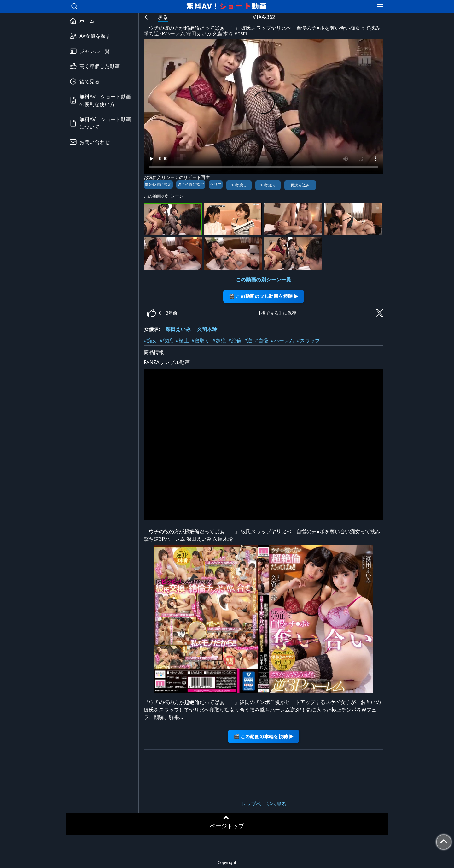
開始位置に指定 (158, 184)
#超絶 (219, 340)
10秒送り (268, 185)
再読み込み (300, 185)
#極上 (182, 340)
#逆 (248, 340)
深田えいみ (178, 329)
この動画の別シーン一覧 (264, 280)
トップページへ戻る (264, 804)
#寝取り (201, 340)
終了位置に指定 (191, 184)
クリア (216, 184)
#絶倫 (235, 340)
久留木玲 (207, 329)
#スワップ (308, 340)
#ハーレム (282, 340)
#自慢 (261, 340)
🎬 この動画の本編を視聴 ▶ (264, 736)
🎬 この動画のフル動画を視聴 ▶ (264, 296)
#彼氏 (166, 340)
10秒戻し (239, 185)
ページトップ (227, 826)
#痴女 (150, 340)
